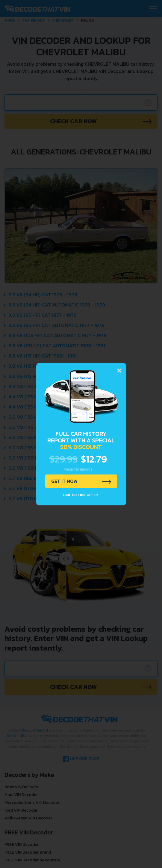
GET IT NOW (64, 481)
